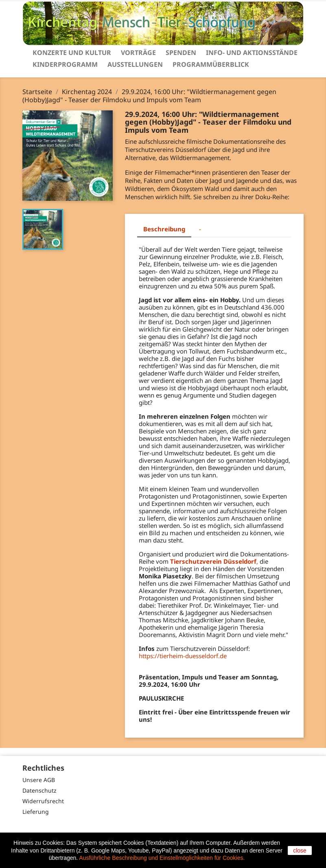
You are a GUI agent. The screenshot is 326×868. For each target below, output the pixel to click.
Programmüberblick (211, 64)
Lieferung (36, 812)
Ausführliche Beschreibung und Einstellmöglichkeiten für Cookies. (162, 858)
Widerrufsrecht (43, 801)
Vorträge (138, 53)
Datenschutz (39, 790)
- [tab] (200, 229)
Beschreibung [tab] (164, 229)
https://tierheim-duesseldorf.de (183, 656)
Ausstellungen (135, 64)
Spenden (181, 53)
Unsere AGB (39, 780)
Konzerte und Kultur (72, 53)
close (300, 850)
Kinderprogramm (65, 64)
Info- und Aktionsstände (252, 53)
